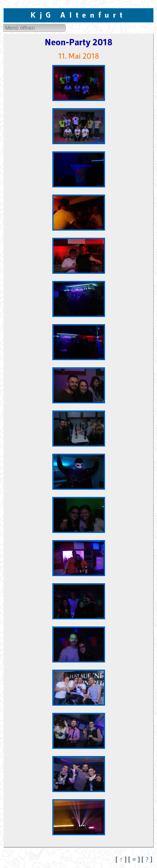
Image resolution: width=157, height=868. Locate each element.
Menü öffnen (20, 28)
